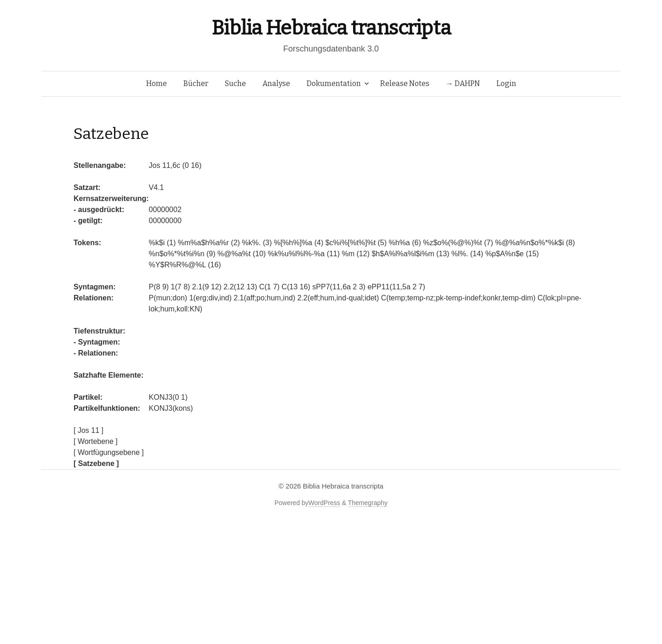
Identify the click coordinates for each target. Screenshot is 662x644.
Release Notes (405, 83)
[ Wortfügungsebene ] (109, 452)
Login (506, 83)
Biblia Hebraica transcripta (331, 28)
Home (157, 83)
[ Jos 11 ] (88, 430)
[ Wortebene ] (96, 441)
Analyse (276, 83)
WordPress (324, 503)
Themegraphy (368, 503)
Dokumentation (334, 83)
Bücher (196, 83)
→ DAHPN (463, 83)
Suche (235, 83)
